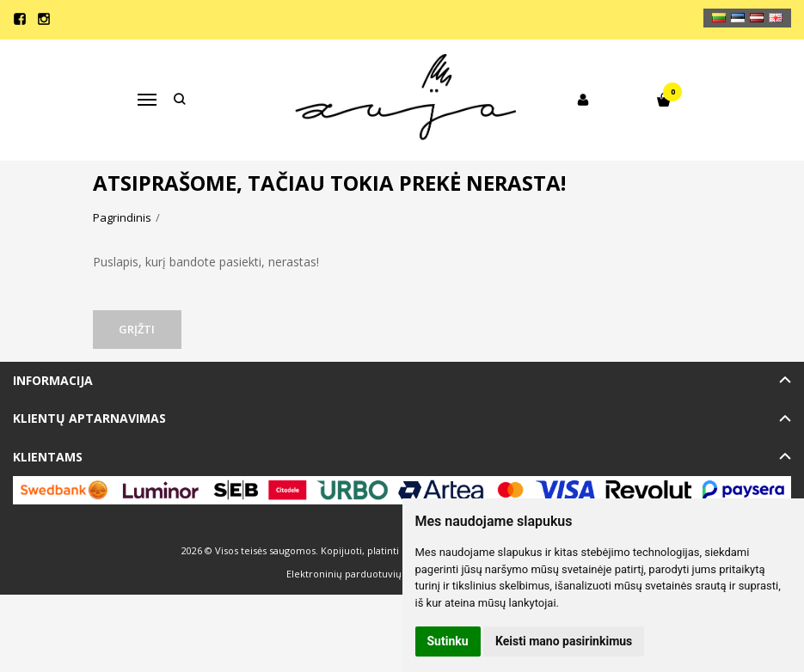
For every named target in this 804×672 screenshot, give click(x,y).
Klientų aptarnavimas (89, 418)
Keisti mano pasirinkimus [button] (564, 641)
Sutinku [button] (448, 641)
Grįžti (138, 329)
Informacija (53, 380)
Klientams (48, 457)
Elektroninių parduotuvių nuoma (362, 574)
